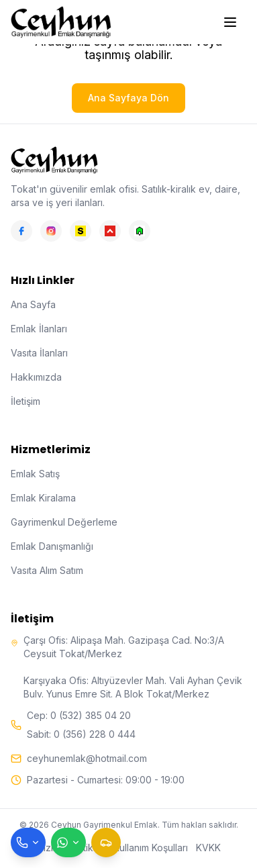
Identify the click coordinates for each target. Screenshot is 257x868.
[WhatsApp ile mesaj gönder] (68, 842)
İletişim (25, 401)
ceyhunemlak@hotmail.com (87, 758)
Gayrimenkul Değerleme (64, 522)
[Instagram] (51, 231)
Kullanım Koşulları (151, 848)
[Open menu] (232, 22)
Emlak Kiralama (43, 498)
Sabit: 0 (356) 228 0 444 (81, 734)
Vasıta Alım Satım (47, 570)
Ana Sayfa (33, 304)
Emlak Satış (35, 474)
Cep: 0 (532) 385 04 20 (79, 715)
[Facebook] (21, 231)
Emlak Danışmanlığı (52, 546)
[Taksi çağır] (106, 842)
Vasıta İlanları (39, 353)
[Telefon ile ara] (28, 842)
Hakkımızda (36, 377)
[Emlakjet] (140, 231)
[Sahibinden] (81, 231)
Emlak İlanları (39, 329)
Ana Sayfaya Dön (128, 98)
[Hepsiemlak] (110, 231)
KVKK (208, 848)
